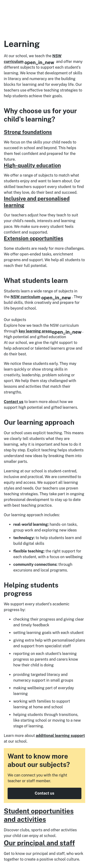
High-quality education (32, 165)
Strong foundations (28, 132)
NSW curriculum (41, 297)
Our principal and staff (39, 843)
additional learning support (60, 736)
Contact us (14, 402)
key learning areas (50, 331)
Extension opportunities (33, 238)
